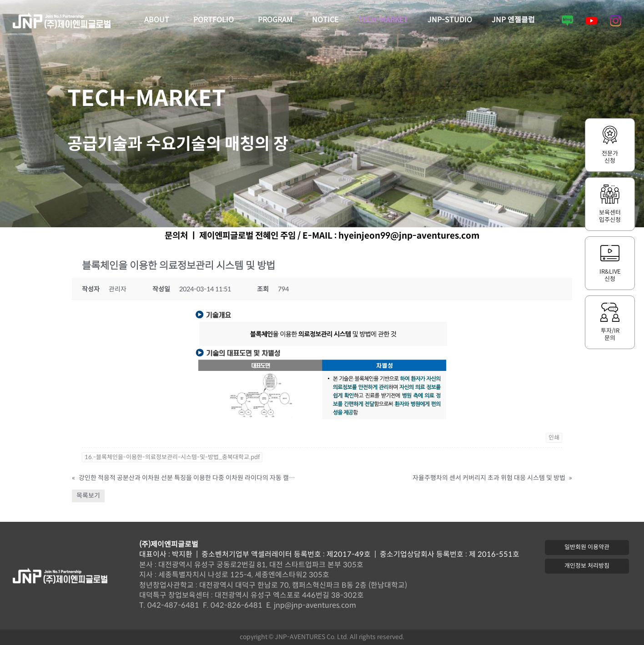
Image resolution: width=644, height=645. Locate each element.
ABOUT (159, 20)
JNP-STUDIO (450, 20)
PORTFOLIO (216, 20)
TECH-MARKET (383, 20)
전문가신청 (610, 157)
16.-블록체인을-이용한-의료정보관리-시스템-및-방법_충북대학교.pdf (172, 457)
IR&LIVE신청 (610, 275)
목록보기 (88, 496)
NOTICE (325, 20)
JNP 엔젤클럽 (513, 20)
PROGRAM (275, 20)
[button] (587, 547)
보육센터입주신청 (610, 216)
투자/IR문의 (610, 335)
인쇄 (554, 438)
